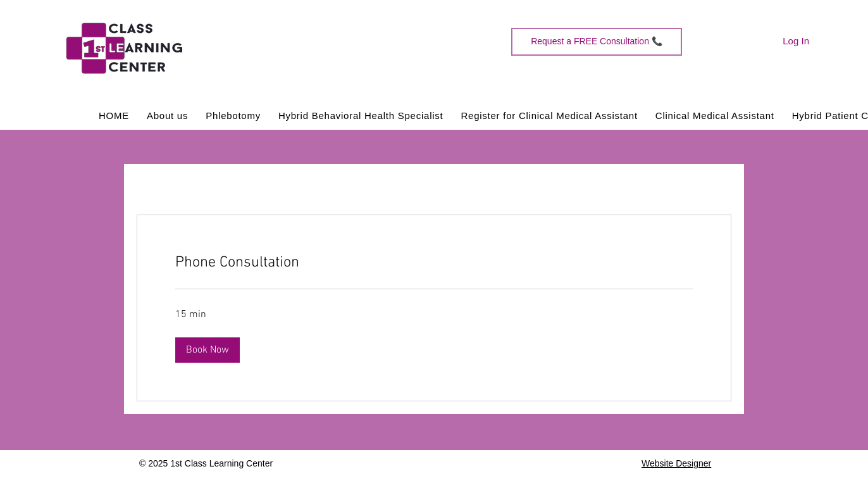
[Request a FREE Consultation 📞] (597, 42)
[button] (208, 350)
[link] (434, 263)
